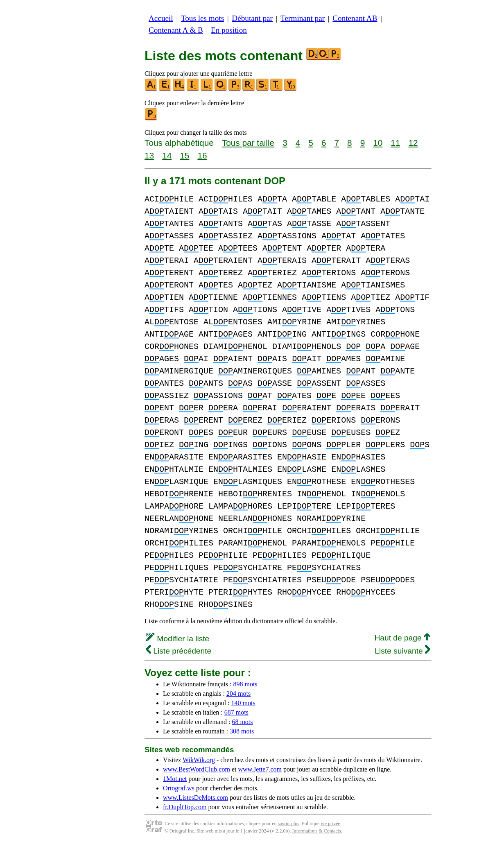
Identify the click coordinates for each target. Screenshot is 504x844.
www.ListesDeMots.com (195, 798)
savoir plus (289, 824)
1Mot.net (175, 779)
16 (202, 155)
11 (395, 143)
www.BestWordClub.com (197, 769)
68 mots (242, 722)
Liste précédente (179, 651)
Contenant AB (355, 18)
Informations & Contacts (316, 831)
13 (149, 155)
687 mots (236, 712)
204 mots (238, 694)
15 (184, 155)
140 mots (243, 703)
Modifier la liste (177, 639)
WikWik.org (199, 760)
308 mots (242, 731)
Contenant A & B (176, 30)
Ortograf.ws (179, 788)
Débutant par (252, 18)
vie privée (330, 824)
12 (413, 143)
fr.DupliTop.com (185, 807)
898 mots (245, 684)
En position (229, 30)
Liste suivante (402, 651)
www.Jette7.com (260, 769)
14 (167, 155)
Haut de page (402, 638)
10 (378, 143)
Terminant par (303, 18)
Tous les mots (202, 18)
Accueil (161, 18)
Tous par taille (248, 143)
